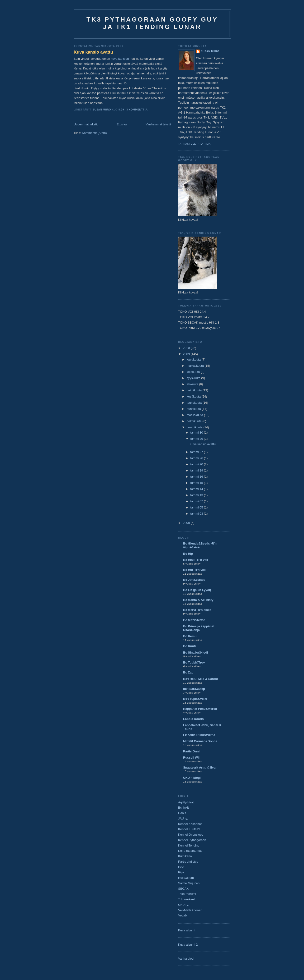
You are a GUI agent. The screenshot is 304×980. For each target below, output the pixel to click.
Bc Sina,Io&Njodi (196, 653)
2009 (187, 354)
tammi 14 (197, 489)
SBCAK (183, 889)
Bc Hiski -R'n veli (196, 560)
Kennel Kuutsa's (189, 829)
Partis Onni (191, 751)
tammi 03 (197, 514)
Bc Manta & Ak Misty (198, 600)
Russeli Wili (192, 758)
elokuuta (193, 384)
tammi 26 (197, 458)
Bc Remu (190, 636)
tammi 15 (197, 483)
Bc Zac (188, 672)
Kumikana (185, 856)
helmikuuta (195, 421)
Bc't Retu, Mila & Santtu (200, 679)
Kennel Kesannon (190, 824)
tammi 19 (197, 470)
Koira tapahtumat (190, 851)
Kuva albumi (187, 930)
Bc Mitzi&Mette (194, 620)
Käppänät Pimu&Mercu (200, 709)
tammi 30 (197, 433)
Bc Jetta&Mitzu (194, 580)
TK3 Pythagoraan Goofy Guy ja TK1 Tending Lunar (152, 23)
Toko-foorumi (187, 894)
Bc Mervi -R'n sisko (197, 610)
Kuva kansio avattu (93, 52)
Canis (182, 813)
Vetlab (182, 915)
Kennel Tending (189, 845)
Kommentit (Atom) (94, 133)
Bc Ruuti (189, 646)
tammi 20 (197, 464)
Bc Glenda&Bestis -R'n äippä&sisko (200, 545)
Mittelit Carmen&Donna (200, 741)
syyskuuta (194, 378)
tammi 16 (197, 477)
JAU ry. (183, 818)
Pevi (181, 867)
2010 (187, 348)
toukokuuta (195, 403)
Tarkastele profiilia (194, 144)
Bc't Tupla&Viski (195, 699)
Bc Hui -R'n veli (194, 570)
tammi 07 (197, 501)
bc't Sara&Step (194, 689)
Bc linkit (183, 808)
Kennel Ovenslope (191, 835)
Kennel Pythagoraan (192, 840)
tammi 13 (197, 495)
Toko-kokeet (186, 899)
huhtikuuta (194, 409)
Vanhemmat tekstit (158, 124)
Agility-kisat (186, 802)
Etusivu (122, 124)
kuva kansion (120, 59)
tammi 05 (197, 507)
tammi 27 (197, 452)
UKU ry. (183, 905)
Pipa (181, 872)
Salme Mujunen (189, 883)
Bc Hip (188, 554)
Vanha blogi (186, 959)
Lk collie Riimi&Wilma (199, 735)
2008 (187, 523)
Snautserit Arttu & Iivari (200, 767)
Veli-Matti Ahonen (190, 910)
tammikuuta (195, 427)
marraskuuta (196, 366)
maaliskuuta (195, 415)
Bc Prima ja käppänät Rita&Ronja (199, 628)
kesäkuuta (194, 396)
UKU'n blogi (192, 778)
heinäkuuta (195, 390)
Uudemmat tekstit (86, 124)
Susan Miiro (210, 51)
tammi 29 (197, 439)
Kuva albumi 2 (188, 945)
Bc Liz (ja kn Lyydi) (197, 590)
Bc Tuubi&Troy (194, 662)
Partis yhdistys (188, 862)
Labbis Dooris (193, 719)
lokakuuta (194, 372)
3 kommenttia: (138, 110)
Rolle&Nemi (186, 878)
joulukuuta (194, 359)
